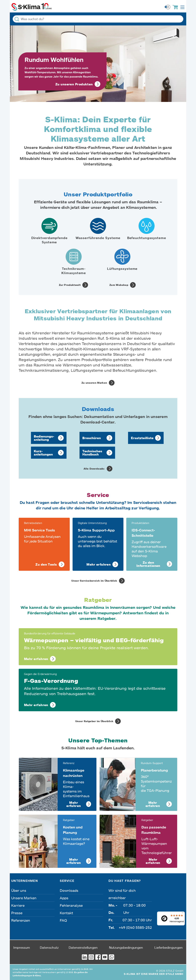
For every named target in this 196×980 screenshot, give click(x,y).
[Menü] (183, 914)
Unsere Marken (24, 898)
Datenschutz (49, 947)
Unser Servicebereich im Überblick (94, 581)
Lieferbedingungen (169, 947)
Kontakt (66, 913)
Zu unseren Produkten (74, 84)
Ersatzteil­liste (142, 438)
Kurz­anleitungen (43, 453)
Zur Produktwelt (70, 285)
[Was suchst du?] (98, 19)
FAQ (63, 920)
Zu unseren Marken (94, 383)
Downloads (69, 890)
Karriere (18, 905)
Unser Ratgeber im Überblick (94, 721)
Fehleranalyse (71, 905)
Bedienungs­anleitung (44, 438)
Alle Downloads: (94, 469)
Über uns (19, 890)
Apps (64, 898)
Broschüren (92, 438)
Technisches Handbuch (92, 453)
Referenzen (21, 920)
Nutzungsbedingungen (126, 947)
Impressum (22, 947)
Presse (17, 913)
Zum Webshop (119, 285)
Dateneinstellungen (83, 947)
